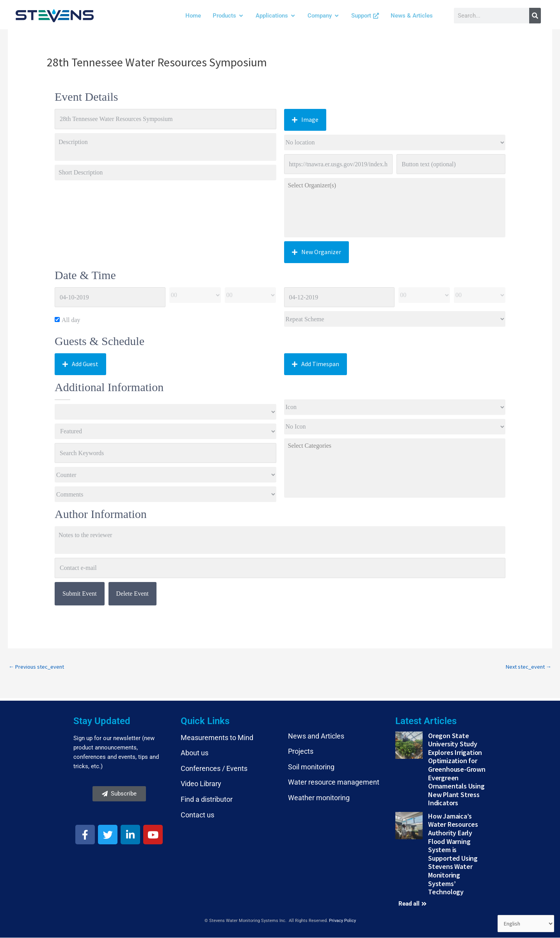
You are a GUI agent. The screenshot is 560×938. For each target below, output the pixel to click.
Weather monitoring (319, 798)
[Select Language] (525, 924)
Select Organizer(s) (395, 185)
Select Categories (395, 446)
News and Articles (316, 736)
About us (195, 753)
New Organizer (316, 252)
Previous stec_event (38, 667)
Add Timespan (316, 364)
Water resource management (334, 783)
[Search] (535, 16)
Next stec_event (527, 667)
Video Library (201, 784)
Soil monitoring (311, 767)
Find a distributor (207, 800)
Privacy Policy (342, 921)
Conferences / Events (214, 769)
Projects (301, 752)
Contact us (197, 815)
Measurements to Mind (217, 738)
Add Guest (80, 364)
